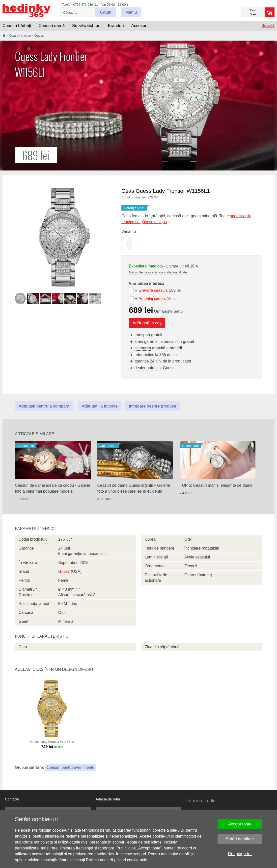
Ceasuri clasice (20, 36)
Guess (39, 36)
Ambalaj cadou (152, 299)
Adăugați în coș (147, 323)
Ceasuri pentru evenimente (71, 767)
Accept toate (240, 824)
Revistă (268, 26)
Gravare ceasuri (153, 290)
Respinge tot (240, 854)
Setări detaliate (240, 839)
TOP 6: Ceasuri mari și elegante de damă (216, 485)
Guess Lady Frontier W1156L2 (52, 742)
